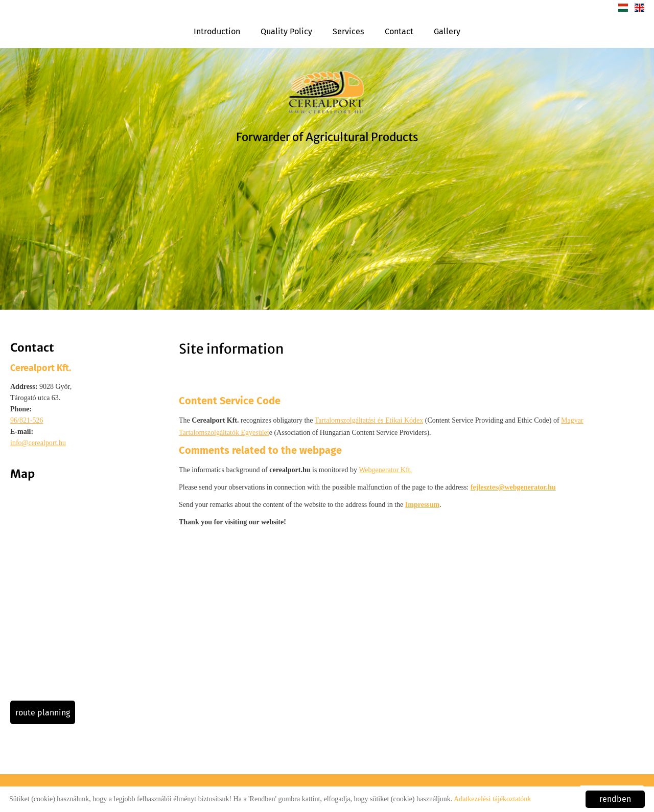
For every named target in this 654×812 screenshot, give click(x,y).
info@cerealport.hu (38, 443)
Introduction (217, 31)
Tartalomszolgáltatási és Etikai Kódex (369, 420)
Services (348, 31)
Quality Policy (286, 31)
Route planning (43, 713)
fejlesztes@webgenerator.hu (513, 487)
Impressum (422, 505)
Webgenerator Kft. (385, 470)
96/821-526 (27, 420)
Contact (399, 31)
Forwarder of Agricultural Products (327, 137)
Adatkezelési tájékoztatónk (492, 799)
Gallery (447, 31)
